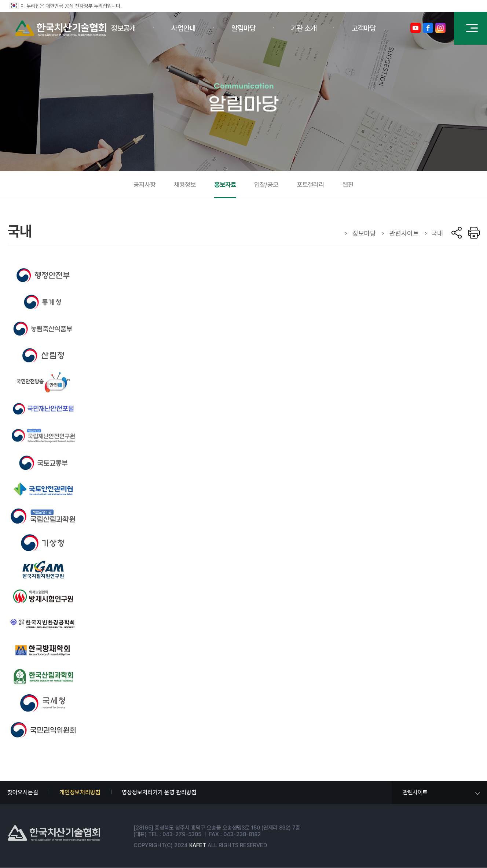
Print (474, 233)
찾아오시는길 (23, 792)
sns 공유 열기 (457, 233)
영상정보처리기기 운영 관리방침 (159, 792)
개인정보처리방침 (80, 792)
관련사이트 (415, 792)
